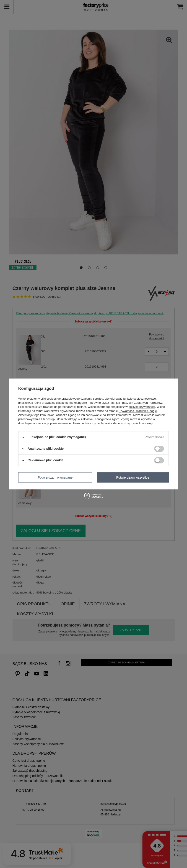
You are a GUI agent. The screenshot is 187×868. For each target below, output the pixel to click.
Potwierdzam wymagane (55, 477)
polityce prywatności (142, 407)
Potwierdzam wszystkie (133, 477)
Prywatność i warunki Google (138, 411)
